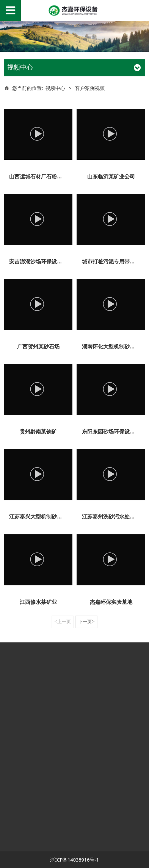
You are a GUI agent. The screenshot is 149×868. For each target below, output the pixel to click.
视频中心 (55, 88)
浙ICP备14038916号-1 (74, 860)
